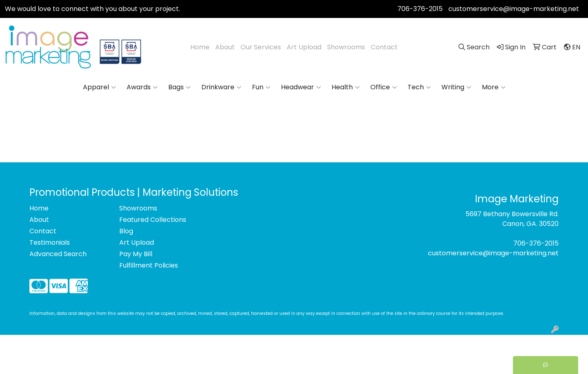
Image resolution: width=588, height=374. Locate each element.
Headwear (301, 87)
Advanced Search (58, 254)
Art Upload (304, 47)
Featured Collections (153, 220)
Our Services (261, 47)
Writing (456, 87)
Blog (126, 231)
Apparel (99, 87)
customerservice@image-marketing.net (514, 9)
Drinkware (221, 87)
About (225, 47)
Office (384, 87)
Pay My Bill (136, 254)
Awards (142, 87)
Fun (261, 87)
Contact (384, 47)
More (494, 87)
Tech (419, 87)
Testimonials (50, 242)
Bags (179, 87)
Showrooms (346, 47)
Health (346, 87)
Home (200, 47)
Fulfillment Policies (149, 265)
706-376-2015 (420, 9)
